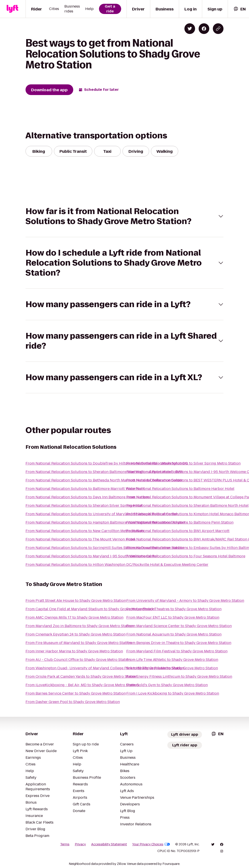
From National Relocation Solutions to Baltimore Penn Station (180, 522)
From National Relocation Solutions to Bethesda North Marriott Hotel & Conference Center (104, 480)
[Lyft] (12, 9)
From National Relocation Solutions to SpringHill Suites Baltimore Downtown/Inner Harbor (105, 548)
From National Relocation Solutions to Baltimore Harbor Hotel (180, 489)
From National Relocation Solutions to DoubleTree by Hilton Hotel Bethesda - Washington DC (107, 463)
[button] (124, 216)
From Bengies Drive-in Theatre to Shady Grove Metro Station (179, 643)
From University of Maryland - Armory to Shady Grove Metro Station (185, 601)
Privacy (80, 844)
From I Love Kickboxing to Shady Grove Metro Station (173, 693)
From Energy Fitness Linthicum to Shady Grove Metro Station (179, 676)
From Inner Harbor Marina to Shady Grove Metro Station (74, 651)
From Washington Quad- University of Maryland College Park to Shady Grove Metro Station (105, 668)
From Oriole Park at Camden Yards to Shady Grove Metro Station (81, 676)
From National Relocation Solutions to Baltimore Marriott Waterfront (85, 489)
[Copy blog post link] (218, 29)
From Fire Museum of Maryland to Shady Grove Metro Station (79, 643)
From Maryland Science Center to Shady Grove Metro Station (179, 626)
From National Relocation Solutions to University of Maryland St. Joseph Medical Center (102, 514)
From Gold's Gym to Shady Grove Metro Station (167, 685)
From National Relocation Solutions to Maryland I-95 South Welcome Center (92, 556)
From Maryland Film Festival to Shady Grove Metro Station (177, 651)
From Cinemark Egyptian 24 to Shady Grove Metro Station (76, 634)
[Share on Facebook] (204, 29)
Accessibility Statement (109, 844)
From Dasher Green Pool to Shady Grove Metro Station (73, 702)
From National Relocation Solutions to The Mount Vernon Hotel (80, 539)
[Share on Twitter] (190, 29)
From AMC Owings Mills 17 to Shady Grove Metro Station (74, 617)
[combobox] (239, 9)
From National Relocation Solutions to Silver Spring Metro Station (183, 463)
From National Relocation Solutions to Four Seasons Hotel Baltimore (186, 556)
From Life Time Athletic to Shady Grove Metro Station (172, 660)
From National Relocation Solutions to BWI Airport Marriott (178, 531)
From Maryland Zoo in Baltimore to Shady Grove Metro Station (79, 626)
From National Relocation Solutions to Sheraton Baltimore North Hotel (187, 506)
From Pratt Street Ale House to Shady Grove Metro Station (76, 601)
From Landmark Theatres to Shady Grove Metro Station (174, 609)
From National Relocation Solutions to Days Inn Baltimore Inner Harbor (87, 497)
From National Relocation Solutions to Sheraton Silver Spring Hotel (84, 506)
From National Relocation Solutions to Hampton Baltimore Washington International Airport (105, 522)
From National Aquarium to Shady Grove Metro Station (174, 634)
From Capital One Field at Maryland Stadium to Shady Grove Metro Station (90, 609)
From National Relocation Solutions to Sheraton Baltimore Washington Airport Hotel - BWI (104, 472)
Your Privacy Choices (151, 844)
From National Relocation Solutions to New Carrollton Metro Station (85, 531)
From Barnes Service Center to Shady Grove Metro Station (76, 693)
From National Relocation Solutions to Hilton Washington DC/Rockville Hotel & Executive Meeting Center (117, 565)
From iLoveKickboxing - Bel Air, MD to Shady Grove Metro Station (82, 685)
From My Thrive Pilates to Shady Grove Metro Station (172, 668)
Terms (65, 844)
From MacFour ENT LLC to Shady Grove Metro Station (173, 617)
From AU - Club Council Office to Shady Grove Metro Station (78, 660)
